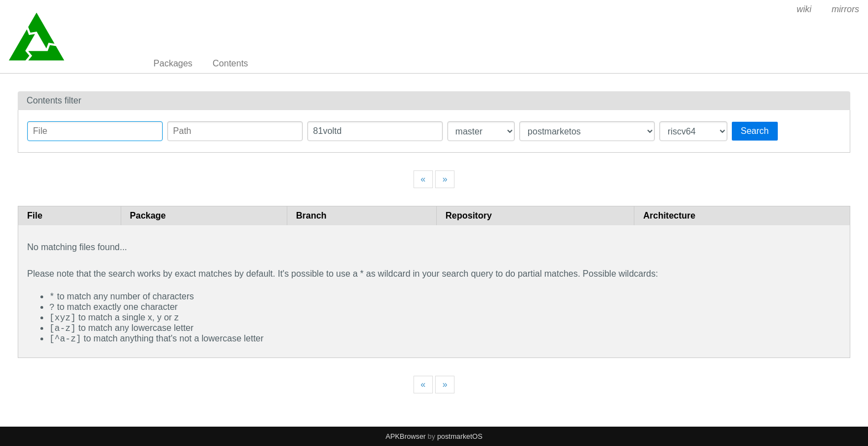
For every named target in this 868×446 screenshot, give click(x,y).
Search (755, 131)
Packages (173, 63)
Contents (230, 63)
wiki (804, 9)
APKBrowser (406, 436)
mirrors (845, 9)
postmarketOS (460, 436)
